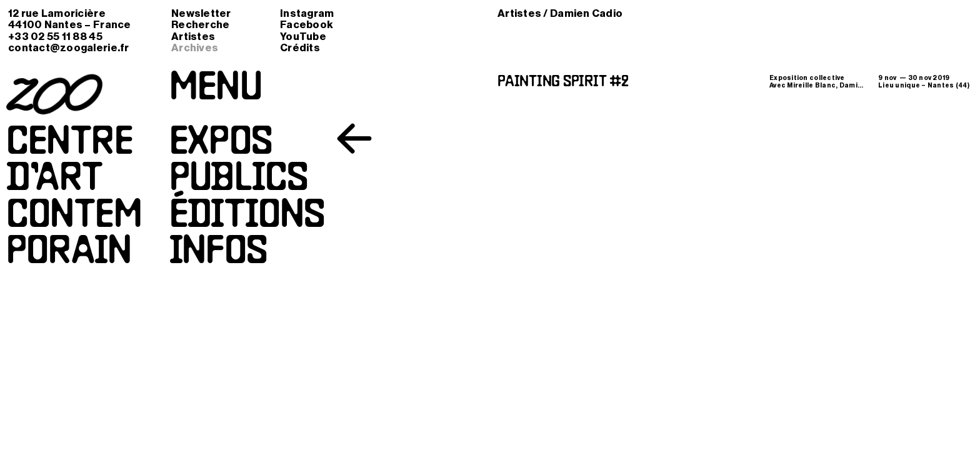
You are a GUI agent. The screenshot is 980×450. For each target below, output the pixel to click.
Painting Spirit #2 (563, 82)
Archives (195, 48)
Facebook (307, 25)
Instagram (307, 13)
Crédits (300, 48)
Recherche (200, 25)
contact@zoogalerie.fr (69, 48)
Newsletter (201, 13)
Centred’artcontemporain (74, 198)
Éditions (247, 217)
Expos (221, 144)
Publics (238, 180)
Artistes (193, 37)
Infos (218, 253)
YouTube (303, 37)
